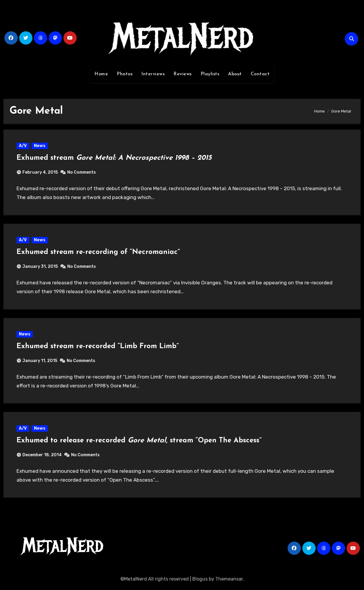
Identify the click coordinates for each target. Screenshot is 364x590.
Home (101, 74)
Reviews (183, 74)
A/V (23, 146)
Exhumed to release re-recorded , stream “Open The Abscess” (139, 442)
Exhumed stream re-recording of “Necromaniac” (99, 253)
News (40, 146)
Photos (125, 74)
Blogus (200, 581)
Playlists (210, 74)
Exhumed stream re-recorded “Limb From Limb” (98, 348)
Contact (260, 74)
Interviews (153, 74)
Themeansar (229, 581)
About (235, 74)
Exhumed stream (114, 158)
